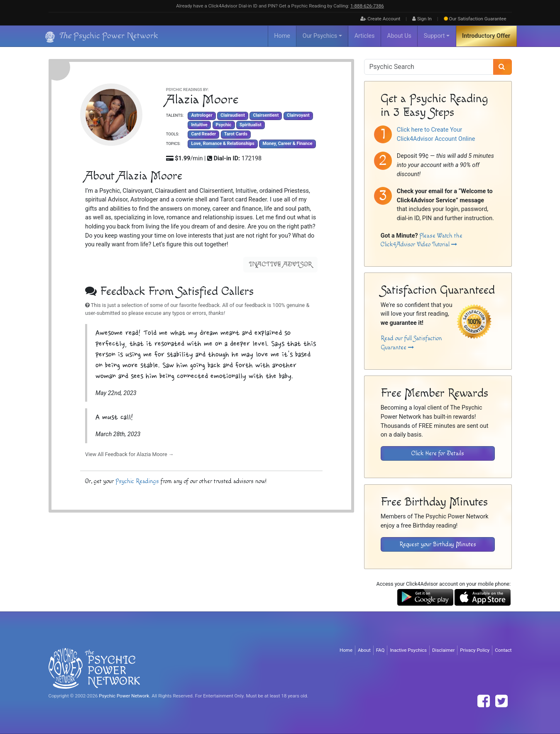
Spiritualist (251, 125)
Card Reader (203, 134)
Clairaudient (233, 116)
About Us (399, 36)
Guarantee (475, 19)
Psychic (223, 125)
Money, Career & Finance (287, 144)
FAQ (380, 650)
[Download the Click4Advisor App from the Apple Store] (483, 597)
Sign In (422, 19)
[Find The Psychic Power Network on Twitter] (501, 701)
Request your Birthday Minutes (438, 544)
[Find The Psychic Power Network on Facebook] (484, 701)
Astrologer (202, 116)
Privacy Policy (475, 650)
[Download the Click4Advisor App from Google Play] (425, 597)
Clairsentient (266, 116)
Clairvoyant (298, 116)
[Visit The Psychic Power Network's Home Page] (94, 668)
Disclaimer (443, 650)
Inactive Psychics (408, 650)
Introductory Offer (486, 36)
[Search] (503, 67)
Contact (503, 650)
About (364, 650)
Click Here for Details (438, 453)
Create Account (380, 19)
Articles (365, 36)
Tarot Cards (235, 134)
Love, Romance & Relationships (223, 144)
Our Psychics (320, 36)
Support (434, 36)
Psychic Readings (137, 481)
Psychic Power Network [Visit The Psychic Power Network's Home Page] (124, 696)
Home (282, 36)
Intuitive (199, 125)
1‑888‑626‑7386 (367, 6)
